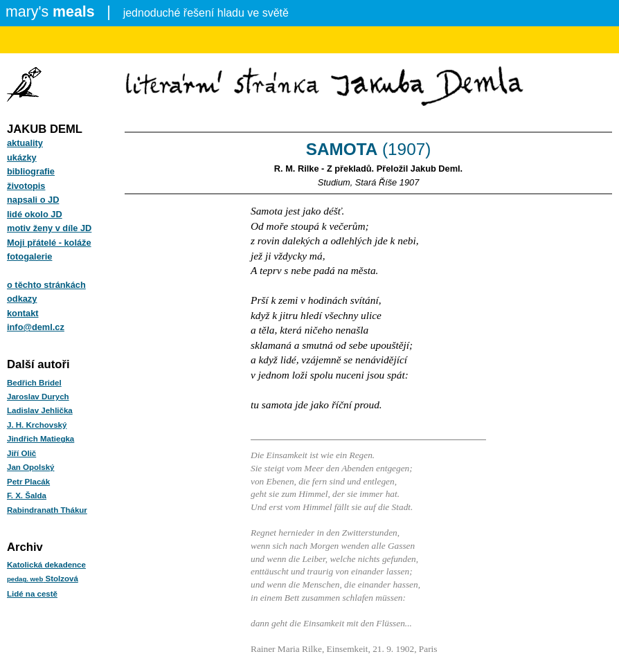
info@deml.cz (36, 327)
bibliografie (31, 171)
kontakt (23, 313)
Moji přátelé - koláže (49, 243)
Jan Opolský (30, 467)
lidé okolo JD (35, 214)
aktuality (25, 143)
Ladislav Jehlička (40, 410)
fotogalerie (29, 256)
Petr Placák (28, 482)
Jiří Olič (21, 453)
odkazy (22, 299)
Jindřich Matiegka (41, 439)
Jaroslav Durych (38, 397)
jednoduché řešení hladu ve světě (147, 12)
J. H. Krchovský (37, 425)
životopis (26, 186)
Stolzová (43, 579)
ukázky (22, 157)
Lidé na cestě (32, 594)
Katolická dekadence (46, 565)
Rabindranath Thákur (47, 510)
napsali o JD (33, 200)
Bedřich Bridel (34, 383)
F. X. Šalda (27, 496)
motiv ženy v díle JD (49, 228)
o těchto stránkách (46, 285)
